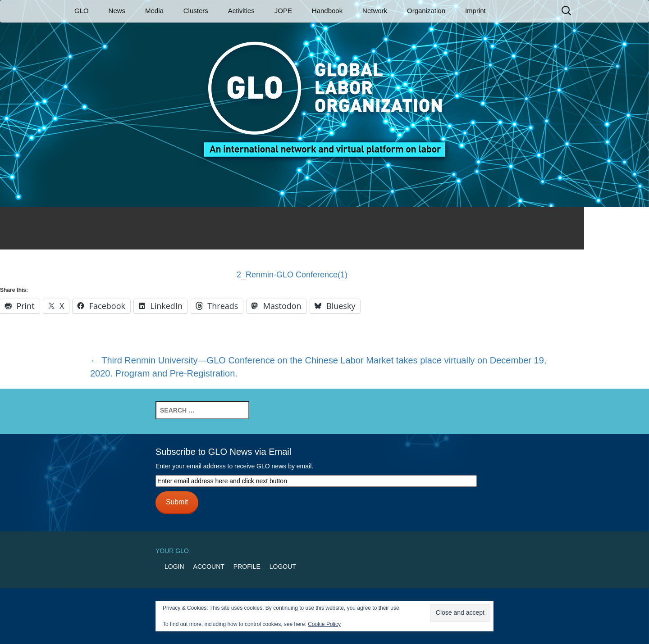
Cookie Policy (324, 624)
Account (209, 567)
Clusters (196, 11)
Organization (426, 11)
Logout (283, 567)
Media (154, 11)
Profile (247, 567)
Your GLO (172, 551)
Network (375, 11)
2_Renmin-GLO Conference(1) (292, 275)
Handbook (327, 11)
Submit (177, 502)
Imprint (475, 11)
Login (174, 567)
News (117, 11)
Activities (241, 11)
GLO (82, 11)
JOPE (283, 11)
